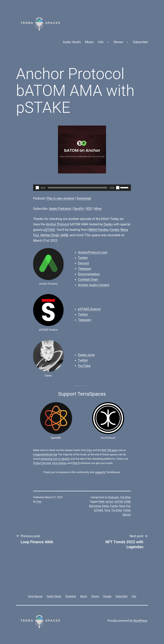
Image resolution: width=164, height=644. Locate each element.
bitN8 (64, 235)
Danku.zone (86, 355)
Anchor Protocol (57, 224)
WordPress (140, 621)
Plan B (76, 463)
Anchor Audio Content (94, 285)
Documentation (89, 274)
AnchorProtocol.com (93, 252)
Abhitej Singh (50, 235)
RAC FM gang (109, 450)
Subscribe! (140, 42)
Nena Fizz (125, 506)
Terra (107, 510)
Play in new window (60, 198)
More (98, 209)
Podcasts (113, 497)
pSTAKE (49, 230)
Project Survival (42, 463)
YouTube (84, 366)
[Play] (37, 188)
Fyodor (114, 230)
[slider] (78, 188)
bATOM (119, 502)
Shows (118, 42)
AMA (101, 502)
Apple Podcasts (60, 209)
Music (89, 42)
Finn (90, 450)
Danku (108, 224)
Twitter (83, 258)
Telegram (85, 269)
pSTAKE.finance (89, 309)
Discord (83, 263)
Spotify (79, 209)
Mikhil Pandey (98, 230)
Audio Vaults (72, 42)
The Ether (125, 497)
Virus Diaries (59, 463)
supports (100, 472)
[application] (82, 188)
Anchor (109, 502)
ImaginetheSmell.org (45, 454)
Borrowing (95, 506)
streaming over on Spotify (55, 459)
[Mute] (118, 188)
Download (84, 198)
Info (101, 42)
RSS (89, 209)
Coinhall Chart (88, 280)
